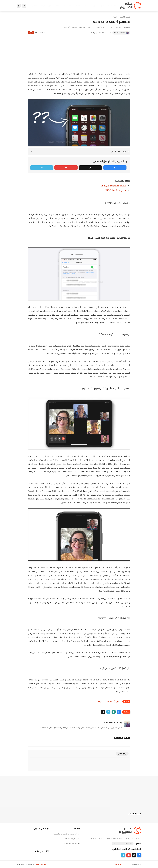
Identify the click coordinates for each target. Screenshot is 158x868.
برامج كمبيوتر (111, 6)
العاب (62, 6)
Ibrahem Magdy (40, 864)
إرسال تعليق (122, 754)
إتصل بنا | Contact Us (71, 839)
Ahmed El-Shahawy (119, 33)
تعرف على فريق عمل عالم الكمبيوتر (66, 834)
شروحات (100, 702)
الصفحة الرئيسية (125, 17)
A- (29, 33)
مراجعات (41, 6)
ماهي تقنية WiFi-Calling (116, 190)
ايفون (49, 6)
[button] (119, 712)
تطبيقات (109, 702)
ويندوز (101, 6)
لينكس (69, 6)
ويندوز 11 (93, 6)
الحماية (77, 6)
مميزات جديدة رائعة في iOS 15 (113, 186)
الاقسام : (139, 843)
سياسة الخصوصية (72, 843)
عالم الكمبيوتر (119, 864)
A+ (33, 33)
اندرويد (56, 6)
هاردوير (34, 6)
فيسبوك (85, 6)
